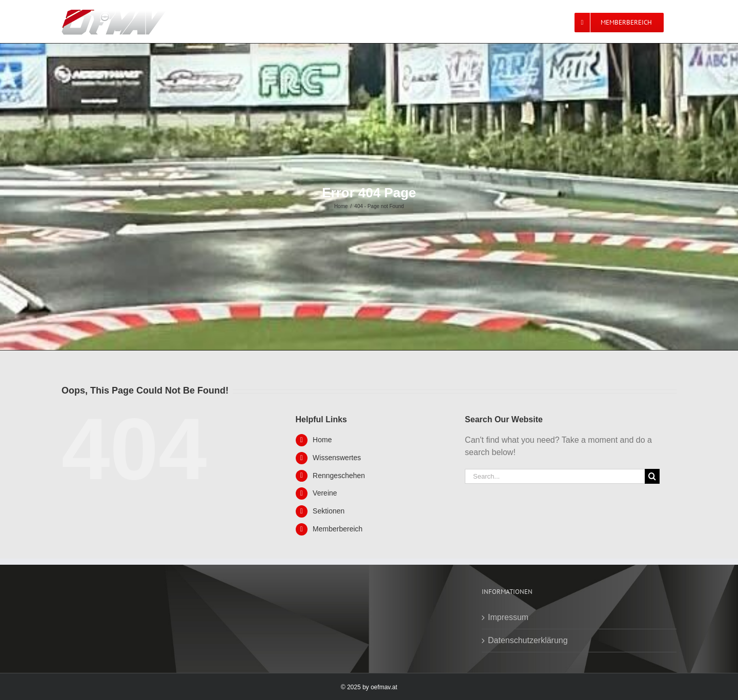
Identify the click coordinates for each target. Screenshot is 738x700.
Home (322, 440)
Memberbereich (337, 529)
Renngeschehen (339, 476)
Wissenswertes (337, 458)
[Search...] (555, 476)
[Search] (652, 476)
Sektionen (329, 511)
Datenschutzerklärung (528, 640)
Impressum (508, 617)
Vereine (325, 493)
